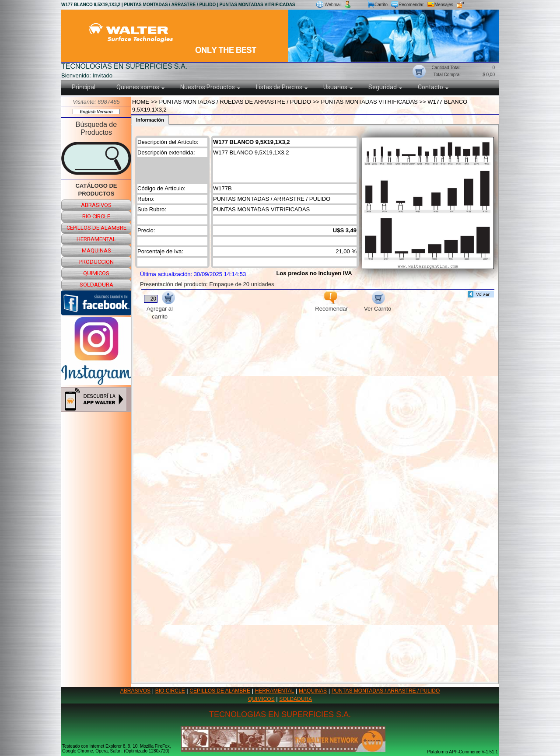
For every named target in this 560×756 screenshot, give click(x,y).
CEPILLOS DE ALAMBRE (220, 691)
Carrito (381, 5)
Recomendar (411, 5)
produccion (96, 262)
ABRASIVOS (135, 691)
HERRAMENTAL (275, 691)
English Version (96, 112)
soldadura (96, 285)
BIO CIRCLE (170, 691)
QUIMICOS (261, 699)
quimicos (96, 273)
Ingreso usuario (481, 5)
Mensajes (444, 5)
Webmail (333, 5)
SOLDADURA (296, 699)
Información (150, 120)
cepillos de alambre (96, 228)
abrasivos (96, 205)
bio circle (96, 216)
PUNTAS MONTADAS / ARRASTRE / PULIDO (386, 691)
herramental (96, 239)
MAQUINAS (313, 691)
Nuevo (359, 5)
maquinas (96, 250)
